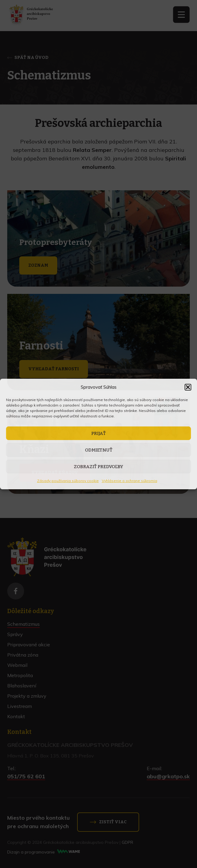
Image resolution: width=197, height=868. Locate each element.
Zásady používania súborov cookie (68, 481)
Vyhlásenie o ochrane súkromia (130, 481)
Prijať (98, 433)
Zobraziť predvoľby (98, 467)
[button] (188, 387)
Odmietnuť (99, 450)
